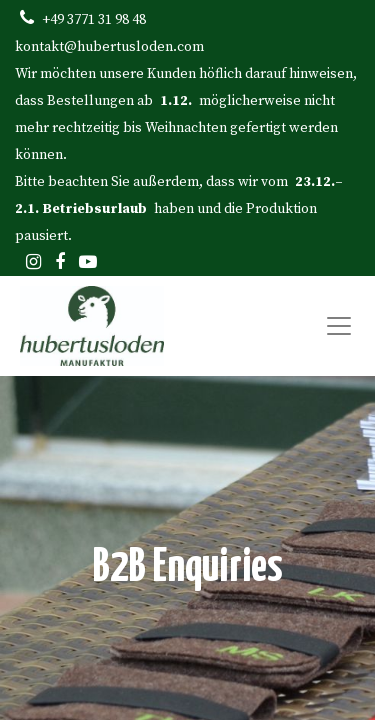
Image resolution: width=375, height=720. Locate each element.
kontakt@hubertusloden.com (109, 47)
